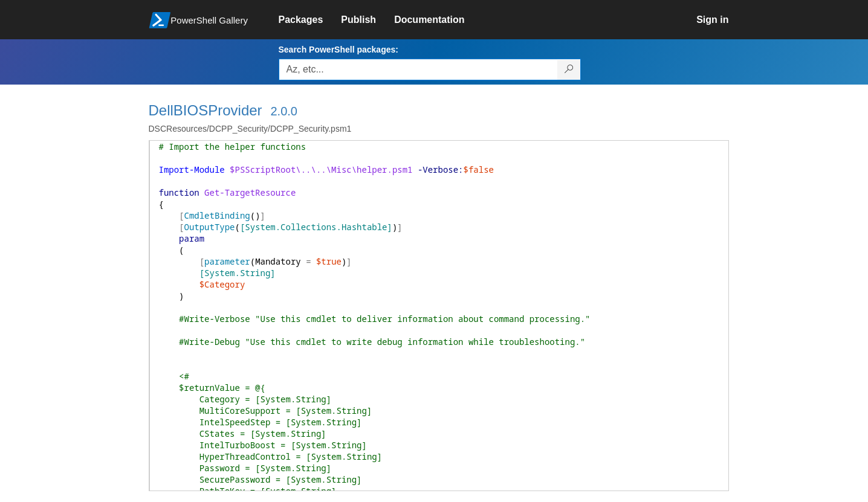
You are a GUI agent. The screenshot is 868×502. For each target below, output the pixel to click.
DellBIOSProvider (206, 110)
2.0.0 (283, 111)
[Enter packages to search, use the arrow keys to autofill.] (418, 69)
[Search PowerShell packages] (569, 69)
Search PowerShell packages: (338, 50)
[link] (310, 20)
